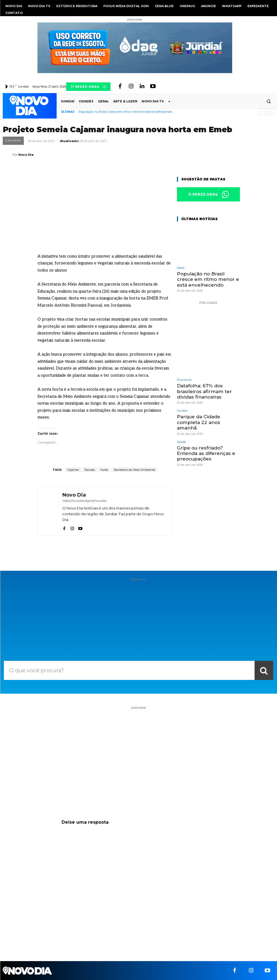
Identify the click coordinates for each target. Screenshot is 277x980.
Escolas (90, 470)
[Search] (264, 670)
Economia (184, 380)
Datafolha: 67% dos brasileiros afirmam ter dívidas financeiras (204, 391)
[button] (269, 102)
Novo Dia (26, 155)
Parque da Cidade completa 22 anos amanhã (199, 422)
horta (104, 470)
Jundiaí (182, 411)
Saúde (181, 442)
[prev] (262, 112)
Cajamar (13, 141)
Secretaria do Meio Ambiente (134, 470)
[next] (271, 112)
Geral (181, 268)
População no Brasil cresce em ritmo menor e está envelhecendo (125, 112)
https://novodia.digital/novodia (84, 501)
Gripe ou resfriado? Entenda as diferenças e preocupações (206, 453)
